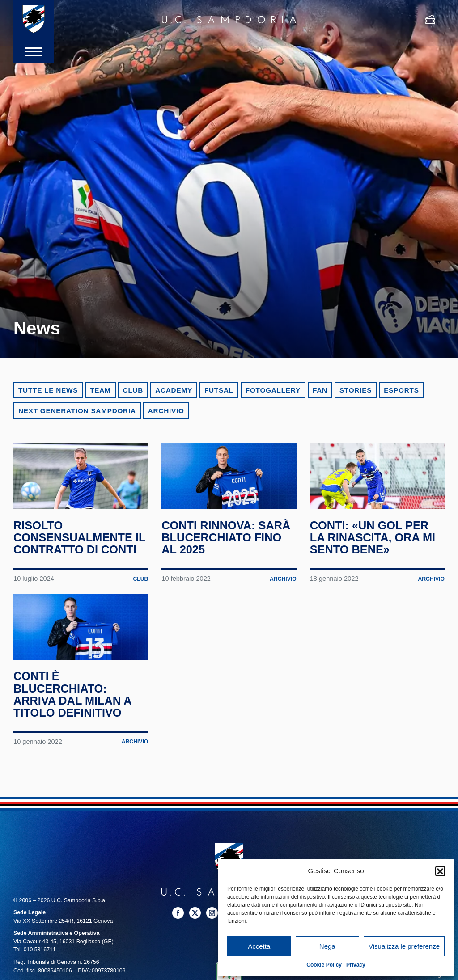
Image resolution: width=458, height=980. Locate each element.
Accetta (259, 946)
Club (133, 390)
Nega (327, 946)
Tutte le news (48, 390)
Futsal (219, 390)
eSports (401, 390)
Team (100, 390)
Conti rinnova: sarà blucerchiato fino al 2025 (228, 547)
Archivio (166, 411)
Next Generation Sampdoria (77, 411)
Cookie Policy (324, 965)
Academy (174, 390)
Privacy (356, 965)
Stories (356, 390)
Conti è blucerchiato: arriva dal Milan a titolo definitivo (74, 725)
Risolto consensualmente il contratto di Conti (74, 553)
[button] (440, 871)
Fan (320, 390)
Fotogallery (273, 390)
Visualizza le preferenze (404, 946)
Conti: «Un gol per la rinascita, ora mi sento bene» (374, 547)
